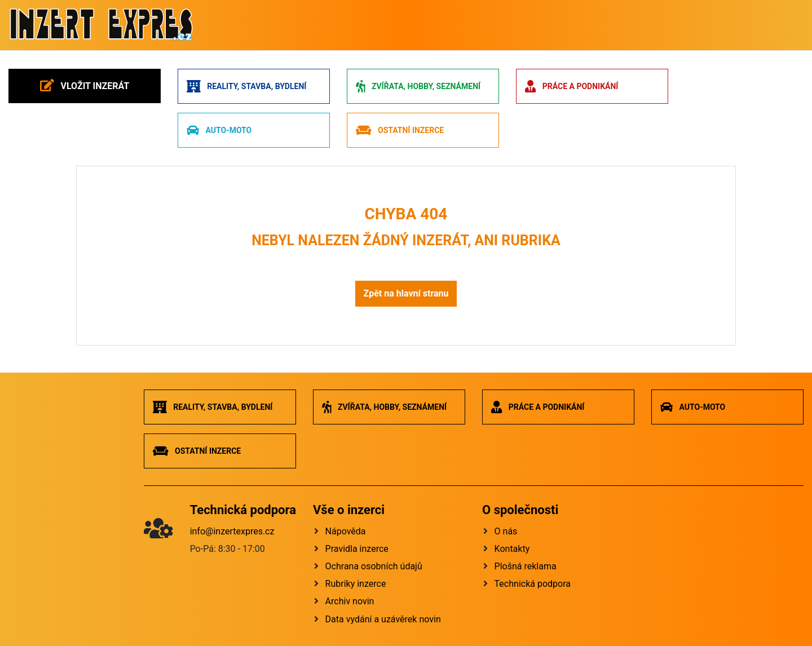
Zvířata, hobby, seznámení (418, 86)
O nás (506, 531)
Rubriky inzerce (356, 584)
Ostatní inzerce (400, 130)
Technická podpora (533, 584)
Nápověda (346, 531)
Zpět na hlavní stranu (406, 293)
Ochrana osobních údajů (374, 566)
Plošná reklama (526, 566)
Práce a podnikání (572, 86)
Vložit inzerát (85, 85)
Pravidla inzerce (357, 549)
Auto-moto (219, 130)
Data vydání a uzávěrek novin (383, 619)
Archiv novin (350, 601)
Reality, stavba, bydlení (246, 86)
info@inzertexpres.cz (232, 531)
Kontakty (512, 549)
